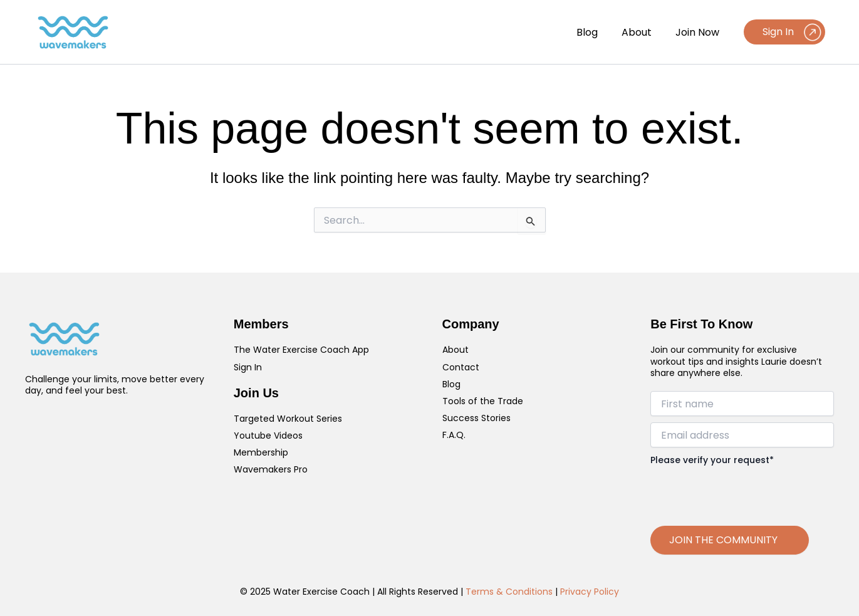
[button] (784, 32)
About (642, 32)
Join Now (699, 32)
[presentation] (746, 491)
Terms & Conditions (509, 592)
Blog (596, 32)
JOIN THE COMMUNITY (723, 540)
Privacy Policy (590, 592)
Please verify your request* (712, 460)
